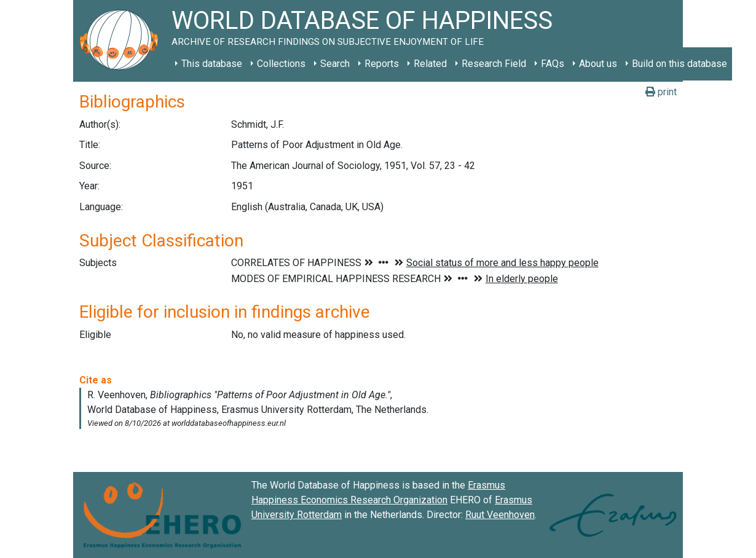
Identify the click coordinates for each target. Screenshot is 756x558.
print (661, 92)
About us (598, 64)
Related (430, 64)
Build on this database (679, 64)
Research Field (494, 64)
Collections (281, 64)
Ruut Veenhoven (500, 515)
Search (335, 64)
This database (212, 64)
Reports (382, 64)
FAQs (553, 64)
